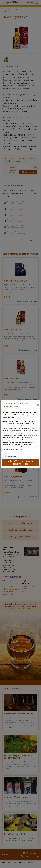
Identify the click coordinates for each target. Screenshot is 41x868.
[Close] (38, 405)
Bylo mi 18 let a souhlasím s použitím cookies (20, 462)
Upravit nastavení (10, 457)
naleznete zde (17, 449)
